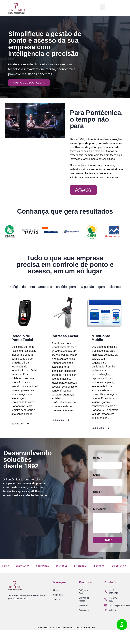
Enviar (108, 540)
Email (97, 475)
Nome (98, 458)
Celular (97, 492)
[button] (102, 7)
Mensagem (100, 509)
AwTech (91, 628)
